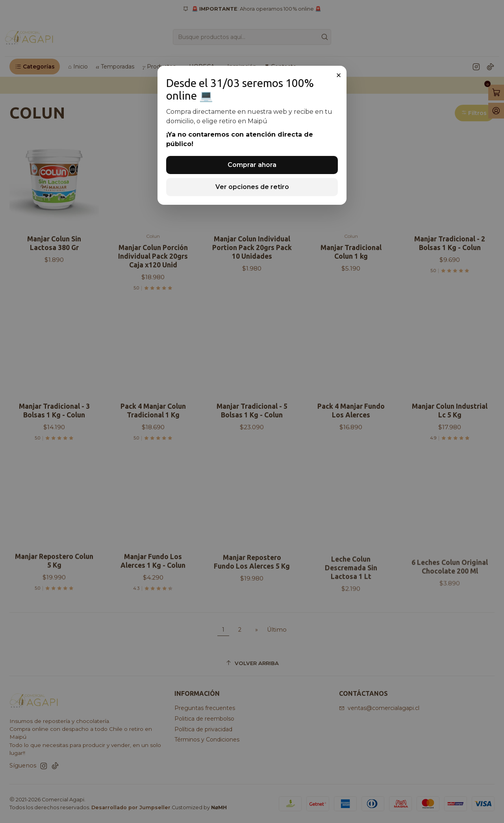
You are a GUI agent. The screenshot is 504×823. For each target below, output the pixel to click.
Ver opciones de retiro (252, 187)
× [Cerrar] (339, 75)
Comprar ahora (252, 165)
